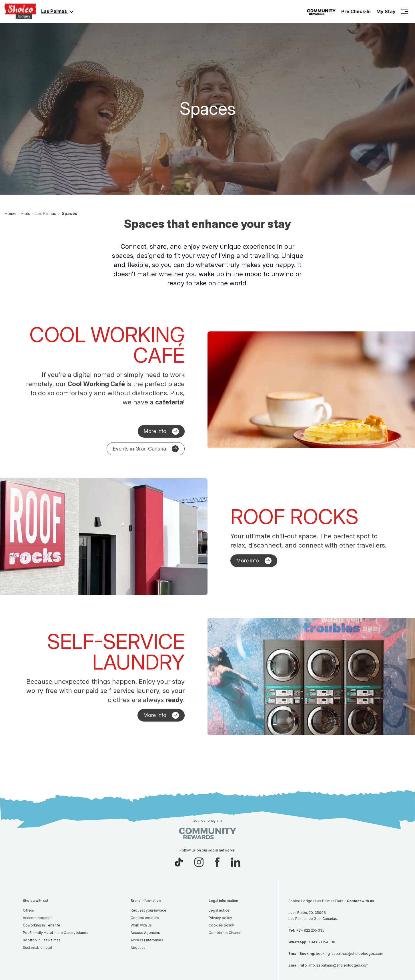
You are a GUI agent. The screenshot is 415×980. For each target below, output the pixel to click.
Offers (28, 910)
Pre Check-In (356, 11)
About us (138, 948)
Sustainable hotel (37, 948)
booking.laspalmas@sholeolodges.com (350, 954)
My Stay (386, 11)
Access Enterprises (147, 940)
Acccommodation (38, 918)
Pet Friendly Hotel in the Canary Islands (56, 933)
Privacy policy (220, 918)
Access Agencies (145, 933)
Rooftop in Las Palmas (42, 940)
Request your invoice (148, 910)
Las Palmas (58, 12)
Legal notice (219, 910)
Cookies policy (221, 925)
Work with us (141, 925)
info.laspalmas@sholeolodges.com (338, 965)
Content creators (145, 918)
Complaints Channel (226, 933)
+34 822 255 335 (310, 930)
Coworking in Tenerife (42, 925)
